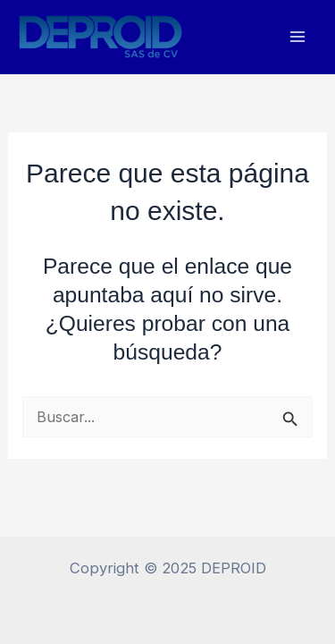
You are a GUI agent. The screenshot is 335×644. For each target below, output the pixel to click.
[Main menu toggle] (297, 37)
